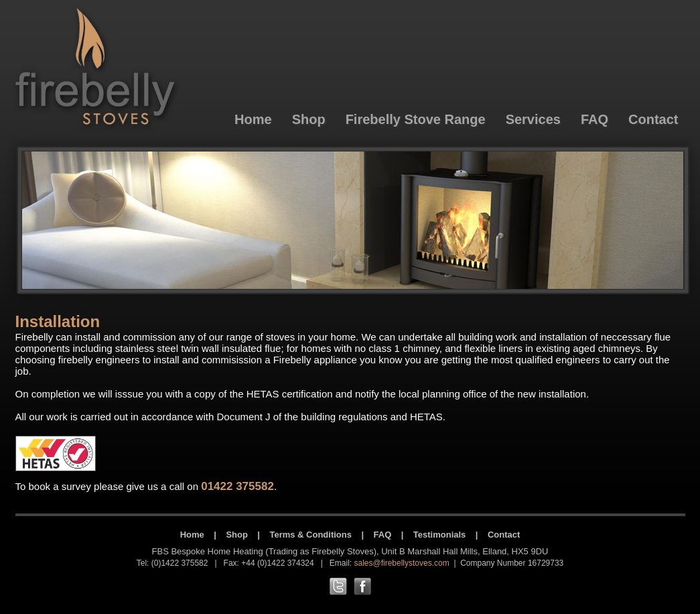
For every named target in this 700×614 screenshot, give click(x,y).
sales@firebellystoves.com (401, 563)
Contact (504, 535)
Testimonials (440, 535)
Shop (237, 535)
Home (192, 535)
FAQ (383, 535)
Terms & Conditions (310, 535)
